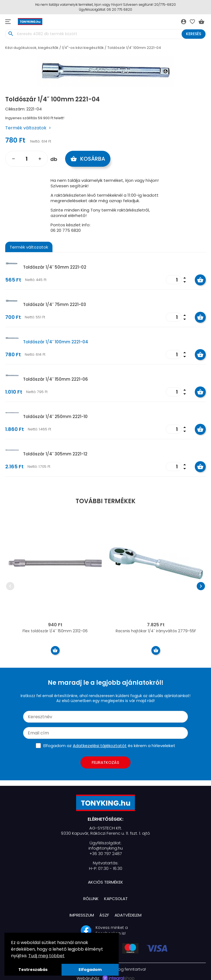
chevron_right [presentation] (201, 586)
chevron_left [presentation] (10, 586)
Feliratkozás (105, 762)
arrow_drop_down (185, 282)
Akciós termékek (105, 882)
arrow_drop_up (185, 277)
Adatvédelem (128, 915)
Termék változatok (26, 128)
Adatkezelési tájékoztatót (100, 746)
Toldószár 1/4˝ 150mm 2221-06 (55, 379)
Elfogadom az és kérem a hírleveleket (109, 746)
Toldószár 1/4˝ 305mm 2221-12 (55, 454)
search (11, 34)
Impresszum (82, 915)
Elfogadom (90, 970)
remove (13, 159)
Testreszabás (33, 970)
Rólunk (91, 899)
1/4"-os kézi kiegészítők (83, 48)
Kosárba (88, 159)
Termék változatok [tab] (29, 247)
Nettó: (35, 141)
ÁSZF (104, 915)
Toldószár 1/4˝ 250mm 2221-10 (55, 417)
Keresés (194, 34)
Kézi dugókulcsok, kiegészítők (32, 48)
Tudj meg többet (46, 956)
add (40, 159)
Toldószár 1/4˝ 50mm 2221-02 (55, 267)
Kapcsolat (116, 899)
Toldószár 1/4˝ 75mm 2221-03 (55, 304)
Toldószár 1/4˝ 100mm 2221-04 (134, 48)
